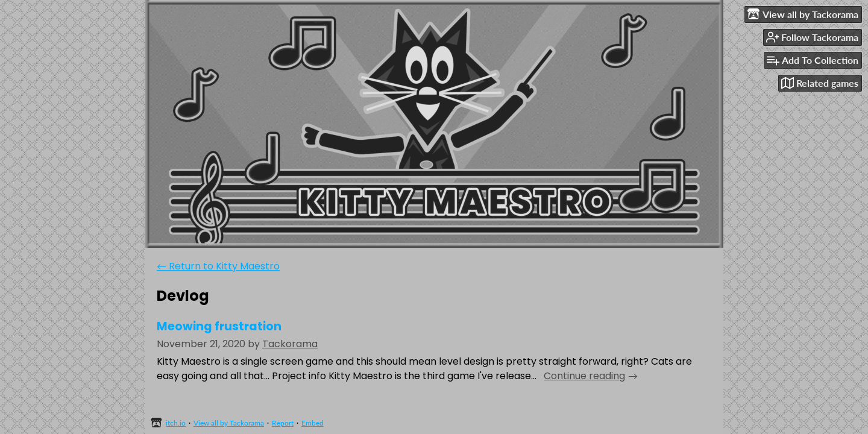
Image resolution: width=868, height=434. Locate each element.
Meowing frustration (219, 326)
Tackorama (290, 344)
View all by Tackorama (229, 423)
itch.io (176, 423)
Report (283, 423)
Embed (313, 423)
